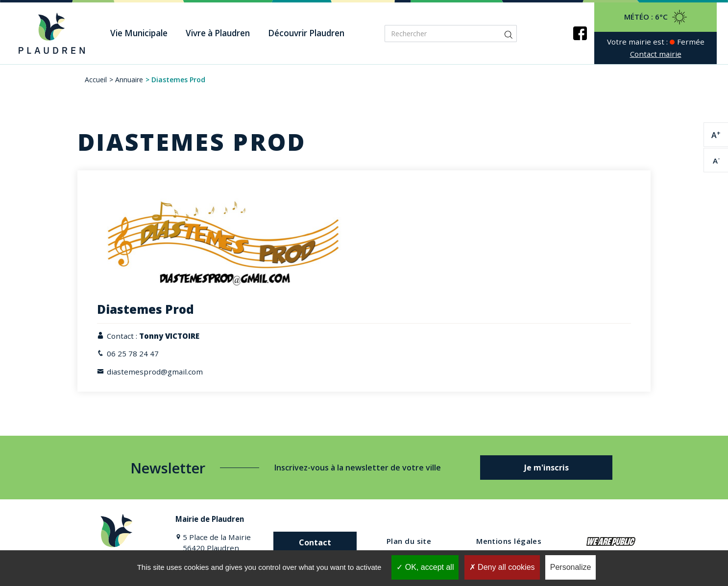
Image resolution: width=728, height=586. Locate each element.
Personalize (571, 567)
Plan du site (409, 541)
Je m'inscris (546, 468)
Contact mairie (656, 54)
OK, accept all (425, 567)
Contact (315, 542)
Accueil (96, 80)
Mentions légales (509, 541)
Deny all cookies (502, 567)
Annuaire (129, 80)
